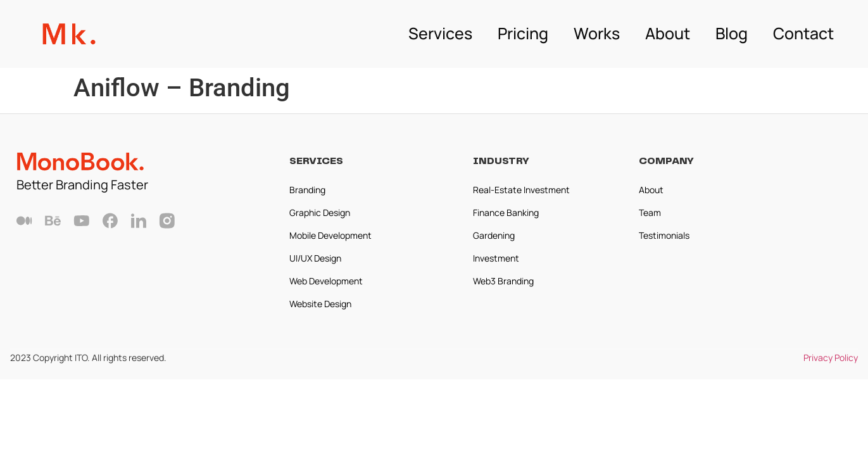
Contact (803, 33)
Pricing (523, 33)
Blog (732, 33)
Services (440, 33)
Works (597, 33)
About (668, 33)
